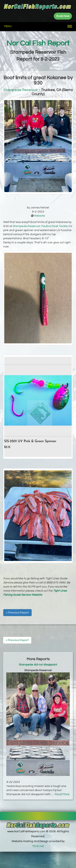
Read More (62, 794)
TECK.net (38, 846)
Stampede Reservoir (21, 90)
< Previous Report (17, 613)
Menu (8, 26)
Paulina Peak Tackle (55, 226)
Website (40, 216)
